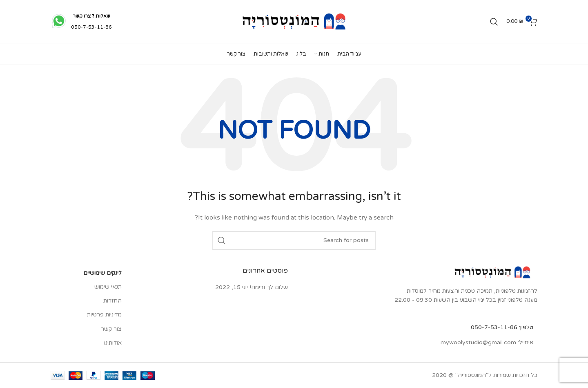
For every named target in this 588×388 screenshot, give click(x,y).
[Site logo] (294, 21)
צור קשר (111, 329)
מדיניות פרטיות (104, 315)
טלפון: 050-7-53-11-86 (502, 327)
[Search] (494, 22)
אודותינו (113, 343)
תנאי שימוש (108, 287)
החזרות (112, 301)
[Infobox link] (81, 22)
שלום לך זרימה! (269, 287)
